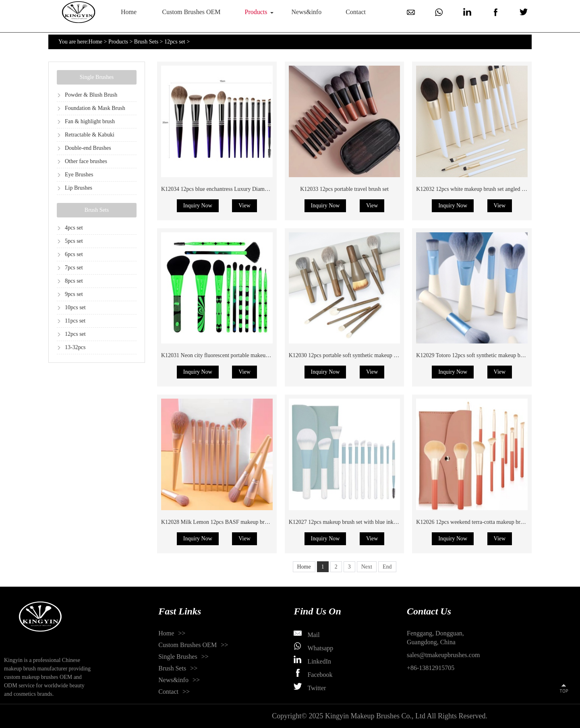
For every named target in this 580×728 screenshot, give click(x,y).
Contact (356, 12)
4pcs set (74, 228)
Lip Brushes (79, 188)
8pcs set (74, 281)
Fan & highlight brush (90, 121)
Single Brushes (97, 77)
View (244, 206)
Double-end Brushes (88, 148)
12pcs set (175, 42)
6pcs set (74, 254)
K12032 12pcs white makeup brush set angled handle (476, 189)
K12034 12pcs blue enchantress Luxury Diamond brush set (228, 189)
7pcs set (74, 268)
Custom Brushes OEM (192, 12)
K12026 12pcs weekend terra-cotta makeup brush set (476, 522)
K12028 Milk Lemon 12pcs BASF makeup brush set (221, 522)
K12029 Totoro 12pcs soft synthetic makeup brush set (477, 355)
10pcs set (75, 307)
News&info (307, 12)
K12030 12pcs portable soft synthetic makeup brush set (351, 355)
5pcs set (74, 241)
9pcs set (74, 294)
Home (129, 12)
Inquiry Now (198, 206)
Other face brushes (86, 161)
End (387, 567)
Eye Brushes (79, 175)
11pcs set (75, 321)
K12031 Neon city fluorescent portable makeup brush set (226, 355)
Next (367, 567)
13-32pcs (75, 347)
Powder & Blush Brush (91, 95)
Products (256, 12)
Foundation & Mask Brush (95, 108)
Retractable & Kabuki (90, 135)
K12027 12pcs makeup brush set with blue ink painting (351, 522)
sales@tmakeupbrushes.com (443, 655)
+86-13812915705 (431, 668)
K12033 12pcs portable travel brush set (344, 189)
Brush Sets (146, 42)
